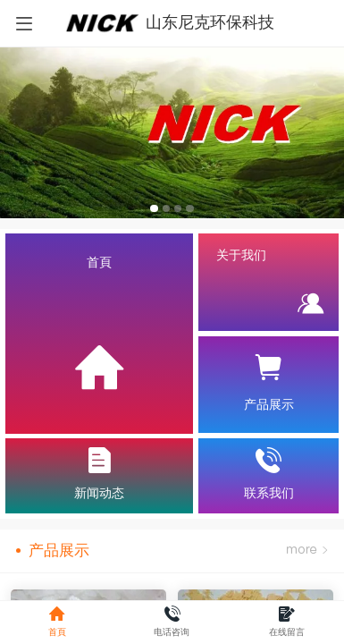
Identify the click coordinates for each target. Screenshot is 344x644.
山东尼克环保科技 (210, 22)
